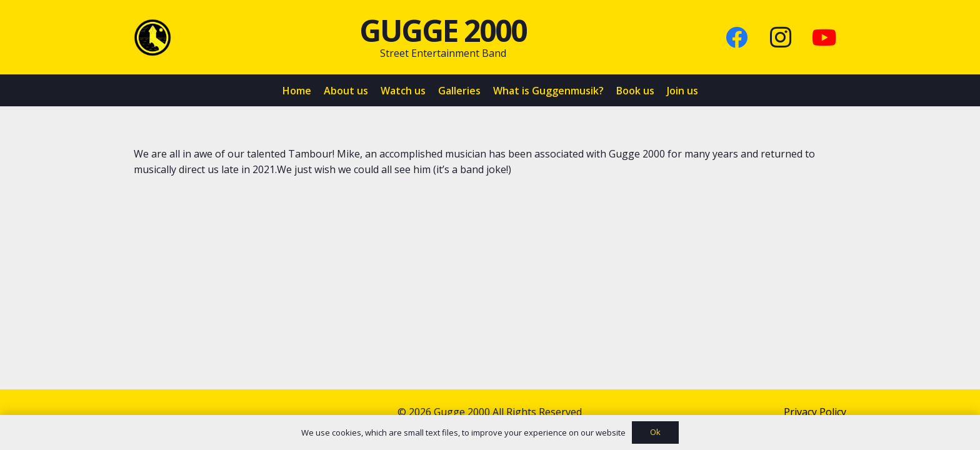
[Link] (152, 37)
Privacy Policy (815, 412)
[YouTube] (824, 37)
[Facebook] (737, 37)
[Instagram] (781, 37)
